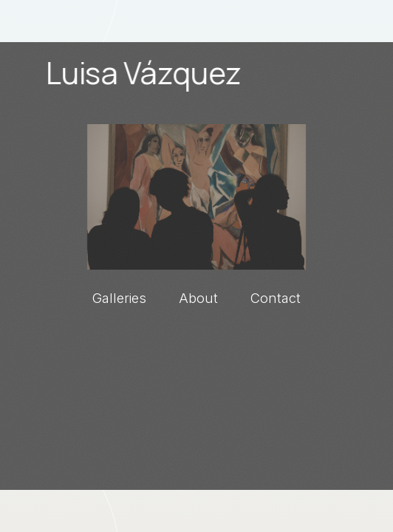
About (198, 298)
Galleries (119, 298)
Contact (276, 298)
